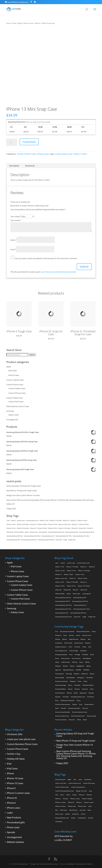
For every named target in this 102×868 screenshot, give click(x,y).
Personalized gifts (16, 823)
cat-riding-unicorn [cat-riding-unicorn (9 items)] (62, 651)
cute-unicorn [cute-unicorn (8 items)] (77, 658)
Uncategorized (12, 420)
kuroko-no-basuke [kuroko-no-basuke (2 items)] (62, 681)
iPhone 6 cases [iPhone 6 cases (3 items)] (89, 802)
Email (13, 249)
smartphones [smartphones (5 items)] (82, 818)
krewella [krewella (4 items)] (90, 678)
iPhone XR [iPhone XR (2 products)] (10, 532)
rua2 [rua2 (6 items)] (79, 700)
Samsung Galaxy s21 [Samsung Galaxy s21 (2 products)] (48, 536)
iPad (9, 764)
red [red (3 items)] (57, 700)
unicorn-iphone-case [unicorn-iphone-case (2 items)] (63, 716)
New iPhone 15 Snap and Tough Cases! (22, 491)
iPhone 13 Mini (80, 154)
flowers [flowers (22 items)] (59, 666)
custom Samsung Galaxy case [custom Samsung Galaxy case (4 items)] (65, 791)
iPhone (10, 774)
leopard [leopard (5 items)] (73, 681)
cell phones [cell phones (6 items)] (88, 779)
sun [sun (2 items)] (81, 704)
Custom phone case (64, 154)
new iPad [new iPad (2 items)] (82, 810)
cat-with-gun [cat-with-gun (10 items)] (74, 651)
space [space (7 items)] (75, 704)
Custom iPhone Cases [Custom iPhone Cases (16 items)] (62, 787)
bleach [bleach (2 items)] (84, 639)
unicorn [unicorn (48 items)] (86, 708)
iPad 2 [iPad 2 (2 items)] (62, 795)
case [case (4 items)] (85, 647)
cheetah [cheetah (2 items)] (84, 651)
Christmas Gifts (15, 734)
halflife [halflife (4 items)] (79, 670)
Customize (29, 142)
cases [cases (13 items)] (80, 779)
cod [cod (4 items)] (71, 654)
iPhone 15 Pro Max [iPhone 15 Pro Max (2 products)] (64, 528)
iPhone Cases (28, 23)
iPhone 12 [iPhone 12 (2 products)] (66, 521)
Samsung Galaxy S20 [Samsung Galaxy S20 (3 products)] (72, 532)
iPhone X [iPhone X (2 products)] (90, 528)
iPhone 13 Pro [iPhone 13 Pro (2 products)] (53, 524)
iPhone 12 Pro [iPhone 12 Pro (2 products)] (11, 524)
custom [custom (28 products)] (13, 521)
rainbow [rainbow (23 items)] (66, 697)
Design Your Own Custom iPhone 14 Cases (23, 495)
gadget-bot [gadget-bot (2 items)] (81, 666)
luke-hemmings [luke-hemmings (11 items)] (61, 685)
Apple (20, 23)
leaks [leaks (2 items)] (90, 806)
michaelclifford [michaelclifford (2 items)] (61, 689)
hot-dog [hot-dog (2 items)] (69, 674)
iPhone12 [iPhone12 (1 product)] (73, 521)
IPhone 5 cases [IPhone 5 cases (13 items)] (75, 799)
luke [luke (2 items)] (86, 681)
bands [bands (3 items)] (58, 639)
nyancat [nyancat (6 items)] (85, 689)
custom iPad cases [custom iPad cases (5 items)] (89, 783)
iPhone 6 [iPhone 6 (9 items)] (79, 802)
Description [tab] (14, 166)
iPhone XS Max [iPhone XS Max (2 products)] (19, 532)
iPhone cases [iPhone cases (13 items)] (82, 806)
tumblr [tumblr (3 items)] (64, 708)
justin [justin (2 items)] (93, 674)
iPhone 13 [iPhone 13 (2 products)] (33, 524)
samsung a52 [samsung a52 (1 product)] (43, 532)
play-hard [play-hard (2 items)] (84, 693)
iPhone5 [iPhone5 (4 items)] (66, 799)
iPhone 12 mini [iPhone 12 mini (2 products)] (82, 521)
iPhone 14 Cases (15, 778)
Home (9, 23)
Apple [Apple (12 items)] (69, 779)
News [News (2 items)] (89, 810)
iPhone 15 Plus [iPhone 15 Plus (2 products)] (42, 528)
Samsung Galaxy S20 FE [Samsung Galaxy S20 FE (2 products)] (87, 532)
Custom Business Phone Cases (22, 744)
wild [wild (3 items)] (79, 720)
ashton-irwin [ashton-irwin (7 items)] (87, 635)
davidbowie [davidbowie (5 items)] (87, 658)
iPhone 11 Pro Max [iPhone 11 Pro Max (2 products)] (56, 521)
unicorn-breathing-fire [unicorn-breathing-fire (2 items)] (63, 712)
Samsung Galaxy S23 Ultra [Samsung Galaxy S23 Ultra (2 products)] (46, 540)
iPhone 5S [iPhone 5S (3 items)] (71, 802)
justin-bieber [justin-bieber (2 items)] (60, 678)
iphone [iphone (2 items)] (77, 674)
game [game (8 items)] (89, 666)
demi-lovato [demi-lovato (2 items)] (66, 662)
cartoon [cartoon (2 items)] (78, 647)
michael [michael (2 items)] (78, 685)
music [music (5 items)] (71, 689)
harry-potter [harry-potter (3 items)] (60, 674)
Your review (16, 220)
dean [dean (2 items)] (58, 662)
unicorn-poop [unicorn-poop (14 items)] (92, 716)
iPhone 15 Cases (15, 783)
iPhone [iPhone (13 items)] (75, 795)
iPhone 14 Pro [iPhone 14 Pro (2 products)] (11, 528)
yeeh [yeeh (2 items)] (85, 720)
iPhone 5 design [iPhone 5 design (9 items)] (87, 799)
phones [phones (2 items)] (68, 814)
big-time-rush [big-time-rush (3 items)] (74, 639)
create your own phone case (21, 739)
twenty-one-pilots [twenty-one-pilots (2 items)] (75, 708)
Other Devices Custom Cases (18, 406)
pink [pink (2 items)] (76, 693)
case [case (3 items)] (75, 779)
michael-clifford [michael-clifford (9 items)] (88, 685)
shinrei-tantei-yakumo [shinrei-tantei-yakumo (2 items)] (63, 704)
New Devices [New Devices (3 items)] (73, 810)
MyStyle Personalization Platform (81, 864)
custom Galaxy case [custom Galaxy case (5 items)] (75, 783)
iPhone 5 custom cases (18, 793)
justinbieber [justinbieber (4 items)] (71, 678)
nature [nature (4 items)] (78, 689)
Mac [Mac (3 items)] (57, 810)
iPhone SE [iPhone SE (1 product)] (75, 528)
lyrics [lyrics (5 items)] (71, 685)
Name (14, 240)
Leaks (10, 813)
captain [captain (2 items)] (88, 643)
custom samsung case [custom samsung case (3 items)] (78, 787)
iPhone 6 (11, 803)
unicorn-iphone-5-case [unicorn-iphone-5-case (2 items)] (80, 712)
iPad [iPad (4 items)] (57, 795)
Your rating (16, 216)
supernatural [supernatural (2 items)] (90, 704)
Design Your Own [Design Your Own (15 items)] (81, 791)
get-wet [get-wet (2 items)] (59, 670)
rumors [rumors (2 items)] (83, 814)
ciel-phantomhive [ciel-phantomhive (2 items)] (62, 654)
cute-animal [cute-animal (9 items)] (66, 658)
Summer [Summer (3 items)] (91, 818)
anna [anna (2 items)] (78, 635)
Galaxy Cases (13, 415)
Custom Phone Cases (15, 385)
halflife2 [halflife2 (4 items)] (87, 670)
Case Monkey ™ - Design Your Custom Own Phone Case (38, 864)
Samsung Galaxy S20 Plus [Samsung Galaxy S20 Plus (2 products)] (15, 536)
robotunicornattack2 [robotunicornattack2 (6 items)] (68, 700)
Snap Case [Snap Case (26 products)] (59, 540)
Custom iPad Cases (16, 402)
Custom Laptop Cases (15, 380)
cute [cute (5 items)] (58, 658)
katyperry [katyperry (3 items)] (81, 678)
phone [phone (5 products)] (27, 532)
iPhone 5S (12, 798)
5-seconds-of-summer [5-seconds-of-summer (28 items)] (68, 631)
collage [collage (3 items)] (78, 654)
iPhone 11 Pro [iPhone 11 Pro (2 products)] (44, 521)
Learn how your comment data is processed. (59, 272)
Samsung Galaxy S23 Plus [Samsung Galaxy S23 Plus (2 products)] (29, 540)
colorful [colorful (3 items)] (86, 654)
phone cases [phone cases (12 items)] (59, 814)
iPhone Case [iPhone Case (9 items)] (72, 806)
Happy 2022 (11, 509)
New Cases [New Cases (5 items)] (64, 810)
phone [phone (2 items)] (70, 693)
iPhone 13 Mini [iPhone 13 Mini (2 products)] (42, 524)
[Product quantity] (12, 142)
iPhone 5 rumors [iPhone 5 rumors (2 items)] (60, 802)
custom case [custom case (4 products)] (21, 521)
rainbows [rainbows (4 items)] (91, 697)
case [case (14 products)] (8, 521)
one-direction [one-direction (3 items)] (60, 693)
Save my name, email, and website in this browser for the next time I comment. (46, 258)
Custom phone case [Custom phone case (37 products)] (32, 521)
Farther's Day (14, 754)
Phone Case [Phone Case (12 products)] (34, 532)
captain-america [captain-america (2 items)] (61, 647)
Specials (11, 832)
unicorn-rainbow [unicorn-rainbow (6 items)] (61, 720)
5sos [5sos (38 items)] (94, 631)
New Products (14, 818)
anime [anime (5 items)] (72, 635)
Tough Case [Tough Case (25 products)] (72, 540)
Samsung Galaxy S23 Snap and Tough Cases (24, 486)
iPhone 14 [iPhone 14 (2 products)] (75, 524)
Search (32, 355)
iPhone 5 (11, 788)
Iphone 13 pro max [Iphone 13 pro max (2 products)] (64, 524)
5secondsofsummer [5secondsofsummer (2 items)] (84, 631)
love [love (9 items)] (80, 681)
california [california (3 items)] (59, 643)
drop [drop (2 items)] (90, 791)
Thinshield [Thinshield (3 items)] (59, 822)
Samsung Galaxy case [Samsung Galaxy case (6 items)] (62, 818)
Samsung (10, 411)
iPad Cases (13, 371)
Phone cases (13, 828)
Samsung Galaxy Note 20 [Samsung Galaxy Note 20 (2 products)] (56, 532)
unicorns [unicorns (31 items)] (72, 720)
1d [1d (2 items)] (57, 631)
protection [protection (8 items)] (75, 814)
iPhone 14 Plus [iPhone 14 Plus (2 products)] (84, 524)
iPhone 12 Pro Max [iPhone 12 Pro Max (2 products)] (23, 524)
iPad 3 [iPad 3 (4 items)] (68, 795)
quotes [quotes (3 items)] (58, 697)
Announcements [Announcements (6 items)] (60, 779)
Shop (14, 23)
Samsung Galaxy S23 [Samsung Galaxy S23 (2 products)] (13, 540)
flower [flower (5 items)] (88, 662)
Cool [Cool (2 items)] (92, 654)
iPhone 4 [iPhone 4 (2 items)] (82, 795)
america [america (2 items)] (59, 635)
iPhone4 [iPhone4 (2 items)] (89, 795)
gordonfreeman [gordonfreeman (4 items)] (69, 670)
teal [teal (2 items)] (57, 708)
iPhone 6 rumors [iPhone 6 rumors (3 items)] (60, 806)
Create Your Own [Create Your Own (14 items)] (61, 783)
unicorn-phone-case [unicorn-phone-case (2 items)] (78, 716)
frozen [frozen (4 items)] (66, 666)
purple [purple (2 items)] (92, 693)
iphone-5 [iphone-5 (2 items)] (85, 674)
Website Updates (15, 842)
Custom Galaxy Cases (17, 388)
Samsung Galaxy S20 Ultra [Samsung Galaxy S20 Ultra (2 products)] (32, 536)
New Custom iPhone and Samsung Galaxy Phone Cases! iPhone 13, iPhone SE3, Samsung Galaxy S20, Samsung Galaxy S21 (76, 755)
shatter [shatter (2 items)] (73, 818)
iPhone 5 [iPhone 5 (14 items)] (58, 799)
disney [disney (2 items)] (75, 662)
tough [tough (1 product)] (65, 540)
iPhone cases (13, 808)
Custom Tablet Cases (15, 398)
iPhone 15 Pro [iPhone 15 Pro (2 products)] (53, 528)
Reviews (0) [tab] (30, 166)
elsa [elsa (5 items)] (82, 662)
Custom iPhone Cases (26, 154)
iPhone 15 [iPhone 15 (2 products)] (33, 528)
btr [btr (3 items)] (90, 639)
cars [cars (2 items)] (71, 647)
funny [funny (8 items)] (73, 666)
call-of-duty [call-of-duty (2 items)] (69, 643)
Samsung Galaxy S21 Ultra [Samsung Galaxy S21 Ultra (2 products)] (81, 536)
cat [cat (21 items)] (90, 647)
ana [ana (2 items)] (66, 635)
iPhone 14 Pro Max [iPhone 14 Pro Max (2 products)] (23, 528)
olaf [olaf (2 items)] (92, 689)
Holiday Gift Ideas (16, 759)
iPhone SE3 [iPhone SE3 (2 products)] (82, 528)
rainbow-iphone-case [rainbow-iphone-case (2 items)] (78, 697)
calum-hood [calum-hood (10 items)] (79, 643)
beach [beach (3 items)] (65, 639)
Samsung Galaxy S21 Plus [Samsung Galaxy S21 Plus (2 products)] (64, 536)
